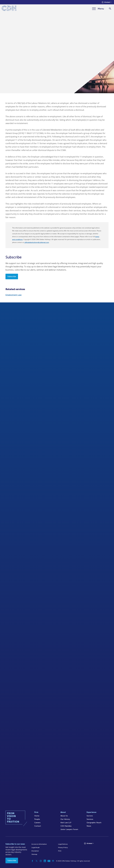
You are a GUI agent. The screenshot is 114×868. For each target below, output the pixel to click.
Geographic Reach (94, 823)
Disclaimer (35, 851)
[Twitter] (36, 861)
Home (37, 816)
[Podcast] (53, 861)
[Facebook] (32, 861)
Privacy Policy (63, 848)
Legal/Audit (36, 848)
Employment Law (14, 295)
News (89, 826)
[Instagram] (41, 861)
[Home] (9, 9)
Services (90, 819)
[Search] (110, 9)
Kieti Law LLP (66, 823)
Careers (37, 823)
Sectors (90, 816)
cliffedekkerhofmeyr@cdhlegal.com (37, 242)
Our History (65, 819)
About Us (64, 816)
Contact (38, 826)
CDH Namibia (66, 826)
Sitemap (34, 854)
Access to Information (39, 844)
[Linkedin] (45, 861)
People (37, 819)
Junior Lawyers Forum (69, 829)
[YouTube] (49, 861)
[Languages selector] (107, 2)
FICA (60, 851)
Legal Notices (63, 844)
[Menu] (98, 9)
